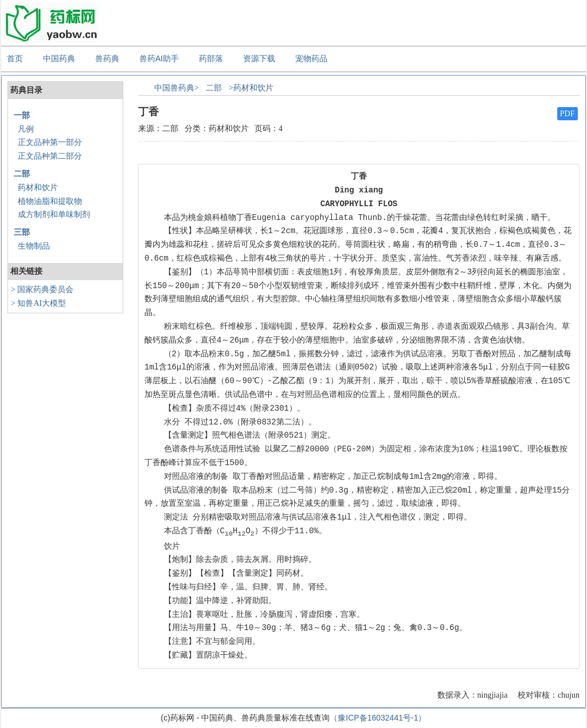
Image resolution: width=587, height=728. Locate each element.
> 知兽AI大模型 (38, 303)
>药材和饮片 (251, 88)
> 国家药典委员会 (42, 290)
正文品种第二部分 (50, 156)
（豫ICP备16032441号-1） (378, 718)
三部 (22, 232)
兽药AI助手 (159, 58)
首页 (15, 58)
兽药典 (107, 58)
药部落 (211, 58)
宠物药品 (311, 58)
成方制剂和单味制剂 (54, 215)
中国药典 (59, 58)
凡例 (26, 129)
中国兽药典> (177, 88)
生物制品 (34, 246)
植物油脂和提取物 (50, 201)
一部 (22, 115)
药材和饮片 (38, 188)
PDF (568, 114)
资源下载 (259, 58)
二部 (22, 174)
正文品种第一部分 (50, 142)
